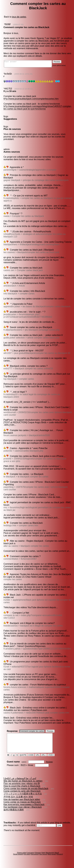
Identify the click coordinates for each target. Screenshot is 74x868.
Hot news (27, 859)
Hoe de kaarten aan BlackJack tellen (22, 804)
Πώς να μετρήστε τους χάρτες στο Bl (22, 788)
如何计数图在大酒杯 (14, 815)
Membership (50, 858)
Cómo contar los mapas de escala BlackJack (26, 794)
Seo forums (43, 859)
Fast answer (31, 64)
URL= (44, 760)
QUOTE (23, 760)
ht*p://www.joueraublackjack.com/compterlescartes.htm (31, 100)
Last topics (31, 858)
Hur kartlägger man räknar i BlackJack (23, 812)
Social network (18, 859)
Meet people (52, 859)
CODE (31, 760)
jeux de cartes (19, 17)
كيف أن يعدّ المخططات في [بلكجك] (20, 783)
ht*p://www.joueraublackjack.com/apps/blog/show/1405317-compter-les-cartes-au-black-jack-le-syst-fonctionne (38, 109)
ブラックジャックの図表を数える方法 (23, 799)
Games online (22, 858)
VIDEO (51, 760)
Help (43, 858)
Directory (60, 859)
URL (38, 760)
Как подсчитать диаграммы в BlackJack (24, 810)
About (57, 858)
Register (49, 767)
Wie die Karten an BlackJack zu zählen (23, 786)
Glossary (38, 858)
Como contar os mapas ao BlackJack (22, 807)
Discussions (35, 859)
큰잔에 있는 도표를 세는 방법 (18, 802)
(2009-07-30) (18, 24)
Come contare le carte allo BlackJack (22, 796)
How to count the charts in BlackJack (22, 791)
